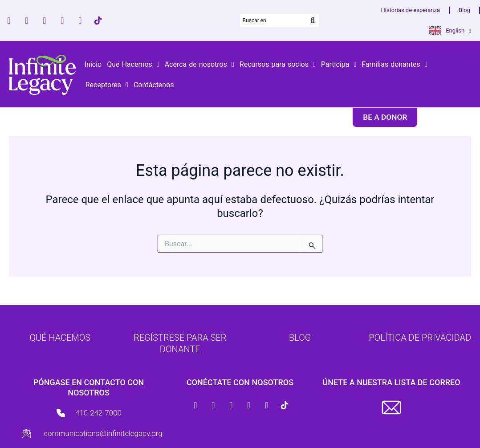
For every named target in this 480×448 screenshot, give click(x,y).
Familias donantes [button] (394, 65)
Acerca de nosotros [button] (199, 65)
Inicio (93, 64)
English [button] (458, 31)
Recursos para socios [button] (278, 65)
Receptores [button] (107, 85)
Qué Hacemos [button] (133, 65)
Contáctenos (154, 85)
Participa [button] (339, 65)
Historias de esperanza (411, 10)
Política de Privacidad (420, 338)
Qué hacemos (60, 338)
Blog (464, 10)
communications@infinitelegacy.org (103, 433)
